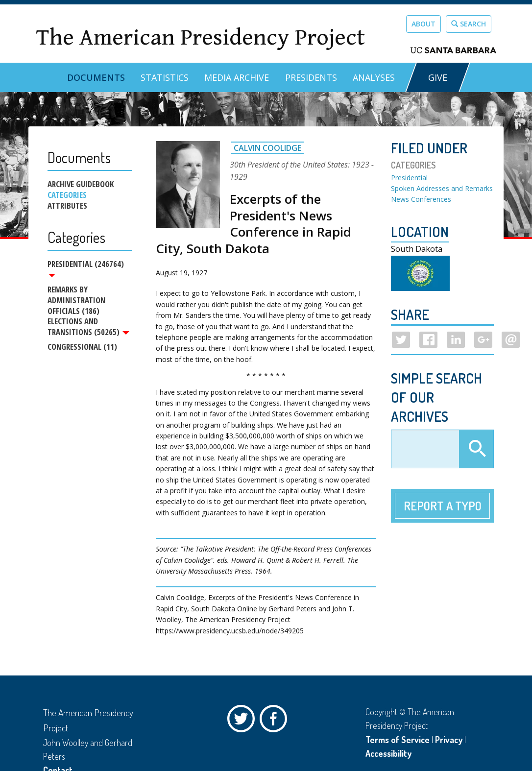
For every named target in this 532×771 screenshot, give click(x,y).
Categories (67, 195)
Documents (96, 77)
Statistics (165, 77)
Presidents (311, 77)
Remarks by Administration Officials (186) (76, 301)
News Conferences (421, 199)
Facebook (276, 721)
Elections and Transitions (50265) (88, 328)
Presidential (409, 178)
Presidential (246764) (86, 268)
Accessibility (388, 753)
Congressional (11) (82, 349)
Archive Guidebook (81, 184)
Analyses (374, 77)
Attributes (67, 206)
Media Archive (237, 77)
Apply (476, 449)
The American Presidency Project (200, 37)
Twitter (243, 721)
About (423, 24)
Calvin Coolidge (267, 148)
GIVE (438, 77)
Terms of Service (398, 740)
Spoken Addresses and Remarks (442, 188)
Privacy (449, 740)
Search (469, 24)
